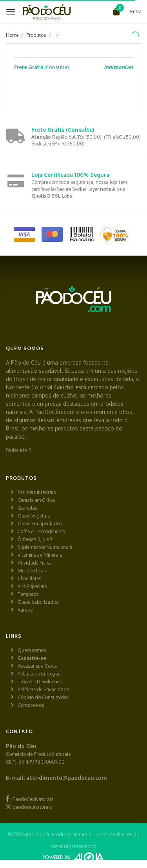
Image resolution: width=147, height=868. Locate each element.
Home (12, 35)
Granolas (27, 508)
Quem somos (32, 650)
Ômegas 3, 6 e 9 (35, 539)
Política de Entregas (39, 674)
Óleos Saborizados (38, 602)
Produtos (36, 35)
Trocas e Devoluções (40, 682)
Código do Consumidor (43, 697)
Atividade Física (35, 563)
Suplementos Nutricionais (45, 547)
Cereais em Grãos (36, 500)
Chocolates (29, 578)
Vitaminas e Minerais (40, 555)
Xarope (25, 610)
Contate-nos (31, 705)
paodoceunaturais (29, 807)
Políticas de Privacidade (43, 689)
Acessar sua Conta (38, 666)
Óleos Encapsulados (40, 524)
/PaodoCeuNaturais (30, 799)
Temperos (28, 594)
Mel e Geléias (32, 571)
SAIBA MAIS (19, 450)
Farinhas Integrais (37, 492)
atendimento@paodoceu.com (67, 778)
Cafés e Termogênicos (41, 531)
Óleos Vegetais (34, 516)
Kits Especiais (32, 586)
